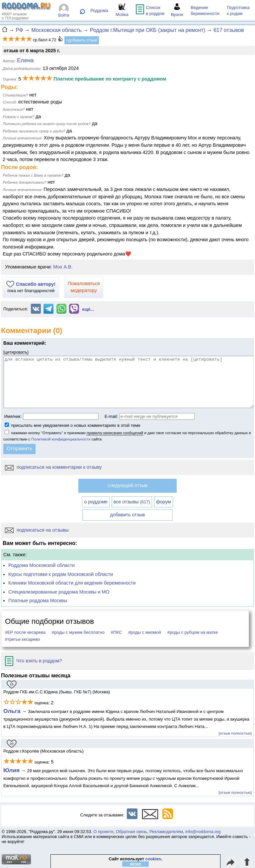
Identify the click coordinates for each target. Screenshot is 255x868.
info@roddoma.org (203, 832)
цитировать (16, 352)
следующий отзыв (127, 485)
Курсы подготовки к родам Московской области (61, 574)
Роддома (99, 10)
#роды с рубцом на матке (193, 632)
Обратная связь (131, 832)
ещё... (88, 309)
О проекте (103, 832)
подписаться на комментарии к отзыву (53, 467)
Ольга (12, 711)
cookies (153, 859)
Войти (64, 15)
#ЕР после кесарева (25, 632)
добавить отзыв (128, 515)
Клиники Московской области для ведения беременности (72, 583)
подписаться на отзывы (37, 530)
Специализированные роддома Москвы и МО (59, 592)
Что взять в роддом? (34, 661)
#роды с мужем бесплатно (78, 632)
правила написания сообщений (115, 433)
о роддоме (96, 502)
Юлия (11, 770)
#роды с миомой (145, 632)
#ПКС (116, 632)
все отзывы (132, 502)
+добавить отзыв (82, 40)
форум (164, 502)
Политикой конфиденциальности (61, 439)
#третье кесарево (23, 639)
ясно (136, 864)
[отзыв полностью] (235, 733)
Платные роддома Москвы (38, 601)
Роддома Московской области (42, 565)
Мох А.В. (63, 267)
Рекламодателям (166, 832)
